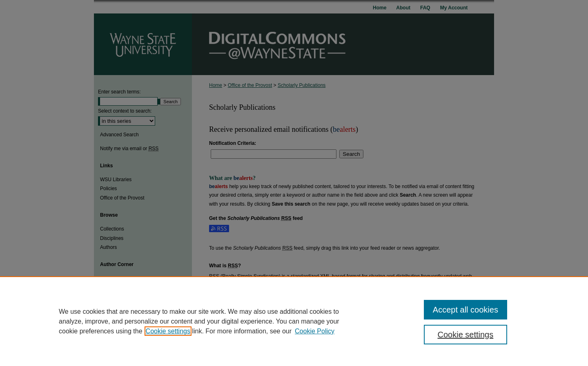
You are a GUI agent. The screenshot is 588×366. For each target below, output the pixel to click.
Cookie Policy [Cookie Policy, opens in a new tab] (315, 331)
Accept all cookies (465, 310)
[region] (294, 321)
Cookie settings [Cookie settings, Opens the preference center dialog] (466, 335)
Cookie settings (168, 331)
